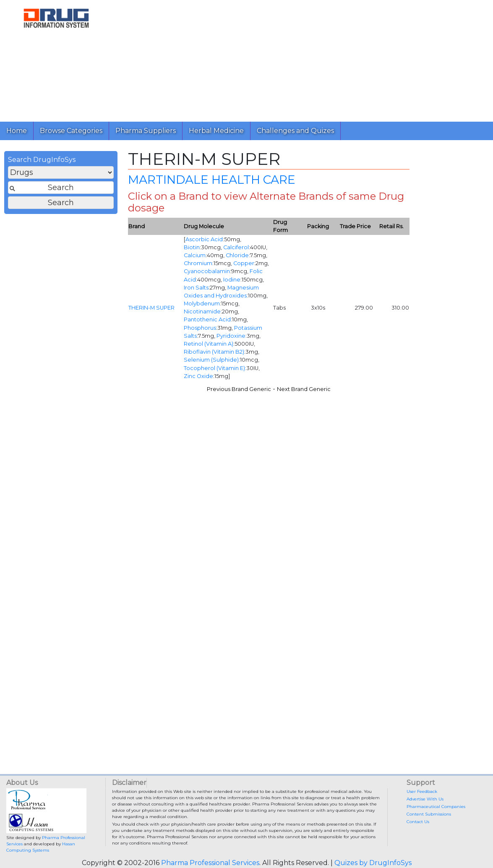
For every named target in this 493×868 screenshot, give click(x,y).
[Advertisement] (300, 59)
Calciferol (236, 247)
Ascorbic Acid (204, 239)
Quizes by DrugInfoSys (373, 863)
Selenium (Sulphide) (211, 360)
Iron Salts (196, 288)
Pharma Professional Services (210, 863)
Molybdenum (202, 304)
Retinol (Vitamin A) (209, 344)
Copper (244, 263)
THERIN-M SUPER (151, 308)
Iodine (232, 280)
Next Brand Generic (304, 389)
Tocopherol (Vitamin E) (214, 368)
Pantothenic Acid (207, 319)
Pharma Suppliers (146, 131)
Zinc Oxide (198, 376)
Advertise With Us (425, 799)
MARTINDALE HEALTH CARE (212, 180)
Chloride (237, 255)
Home (17, 131)
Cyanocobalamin (207, 271)
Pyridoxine (231, 336)
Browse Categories (71, 131)
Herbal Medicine (216, 131)
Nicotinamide (202, 311)
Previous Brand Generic (239, 389)
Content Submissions (429, 814)
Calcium (195, 255)
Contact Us (418, 822)
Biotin (192, 247)
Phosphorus (200, 328)
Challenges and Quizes (295, 131)
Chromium (198, 263)
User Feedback (422, 791)
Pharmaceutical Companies (436, 807)
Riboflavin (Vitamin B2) (214, 352)
